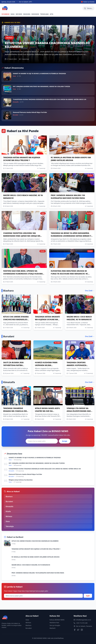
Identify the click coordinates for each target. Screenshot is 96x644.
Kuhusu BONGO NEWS (57, 620)
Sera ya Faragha (55, 625)
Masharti (53, 628)
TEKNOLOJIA (44, 14)
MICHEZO (19, 14)
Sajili (88, 596)
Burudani (29, 628)
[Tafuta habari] (88, 8)
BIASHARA (27, 14)
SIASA (13, 14)
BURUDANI (35, 14)
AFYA (52, 14)
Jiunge (65, 441)
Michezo (28, 623)
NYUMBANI (5, 14)
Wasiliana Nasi (54, 623)
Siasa (27, 620)
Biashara (28, 625)
